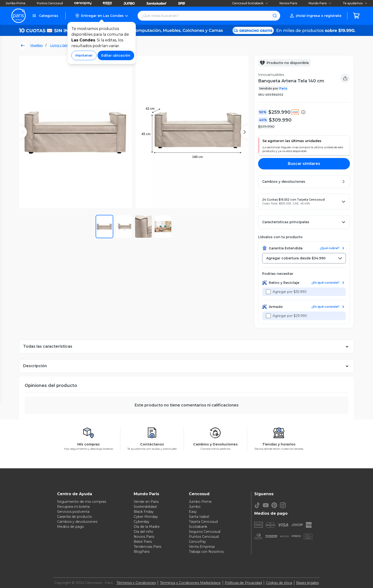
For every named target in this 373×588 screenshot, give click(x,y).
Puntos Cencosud (50, 3)
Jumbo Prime (16, 3)
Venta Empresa (202, 547)
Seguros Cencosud (205, 532)
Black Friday (144, 512)
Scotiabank (198, 527)
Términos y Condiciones (136, 583)
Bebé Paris (143, 542)
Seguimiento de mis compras (82, 502)
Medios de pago (71, 527)
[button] (101, 16)
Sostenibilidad (145, 507)
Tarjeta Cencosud (203, 522)
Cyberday (142, 522)
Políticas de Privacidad (243, 583)
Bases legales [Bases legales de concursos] (307, 583)
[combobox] (304, 258)
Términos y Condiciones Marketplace (190, 583)
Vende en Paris (146, 502)
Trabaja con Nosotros (206, 552)
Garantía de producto (75, 517)
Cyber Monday (146, 517)
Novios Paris (288, 3)
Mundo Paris (320, 3)
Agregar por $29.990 (290, 316)
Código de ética (279, 583)
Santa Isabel (199, 517)
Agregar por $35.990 (290, 292)
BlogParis (142, 552)
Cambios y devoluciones (77, 522)
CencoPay (197, 542)
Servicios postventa (73, 512)
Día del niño (143, 532)
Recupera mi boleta (73, 507)
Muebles (37, 45)
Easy (193, 512)
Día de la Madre (147, 527)
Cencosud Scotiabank (250, 3)
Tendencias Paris (147, 547)
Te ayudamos (355, 3)
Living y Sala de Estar (65, 45)
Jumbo (195, 507)
